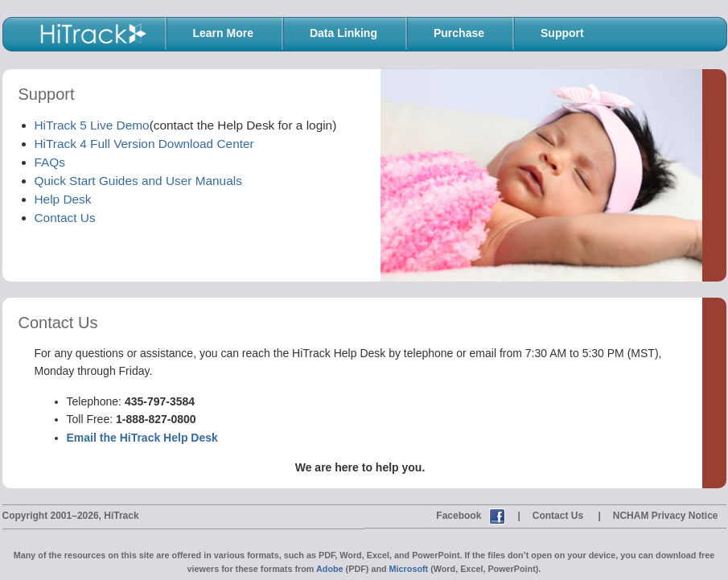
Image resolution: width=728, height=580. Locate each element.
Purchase (459, 33)
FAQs (50, 162)
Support (562, 33)
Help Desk (63, 199)
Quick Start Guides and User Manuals (138, 181)
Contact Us (65, 218)
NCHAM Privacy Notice (666, 516)
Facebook (459, 516)
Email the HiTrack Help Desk (142, 438)
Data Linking (343, 33)
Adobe (330, 569)
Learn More (223, 33)
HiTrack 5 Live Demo (92, 125)
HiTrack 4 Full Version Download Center (144, 144)
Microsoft (409, 569)
